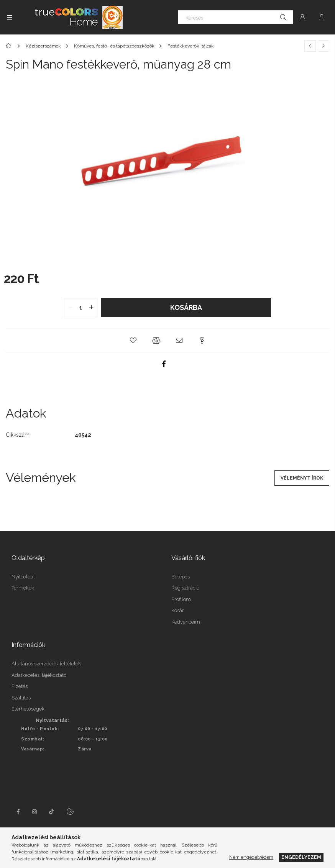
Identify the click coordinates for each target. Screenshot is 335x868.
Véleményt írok (302, 478)
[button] (133, 341)
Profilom (181, 599)
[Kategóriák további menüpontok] (10, 17)
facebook (18, 812)
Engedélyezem (301, 857)
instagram (35, 812)
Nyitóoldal (23, 577)
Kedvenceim (186, 622)
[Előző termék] (310, 46)
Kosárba (186, 307)
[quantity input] (81, 308)
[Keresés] (235, 17)
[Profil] (302, 17)
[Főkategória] (10, 46)
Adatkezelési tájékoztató (39, 675)
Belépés (181, 577)
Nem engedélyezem (251, 857)
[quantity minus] (70, 308)
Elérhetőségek (28, 709)
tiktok (52, 812)
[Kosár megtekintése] (322, 17)
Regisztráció (185, 588)
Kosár (178, 610)
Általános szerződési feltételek (46, 664)
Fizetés (20, 686)
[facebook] (164, 364)
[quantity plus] (91, 308)
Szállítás (21, 698)
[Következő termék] (324, 46)
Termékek (23, 588)
